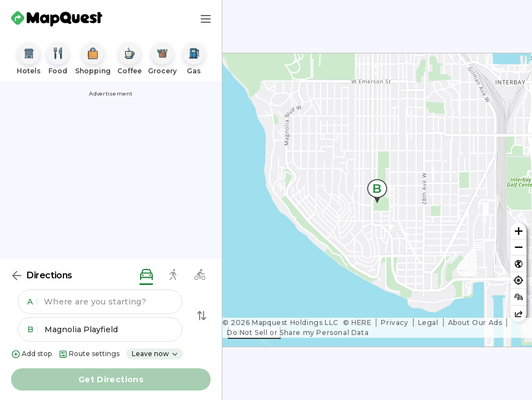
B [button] (33, 329)
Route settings (89, 354)
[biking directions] (200, 275)
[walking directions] (173, 275)
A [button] (32, 302)
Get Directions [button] (111, 379)
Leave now (155, 354)
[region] (377, 200)
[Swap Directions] (202, 316)
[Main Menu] (206, 19)
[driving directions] (146, 275)
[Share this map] (518, 314)
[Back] (17, 276)
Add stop (31, 354)
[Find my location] (518, 280)
